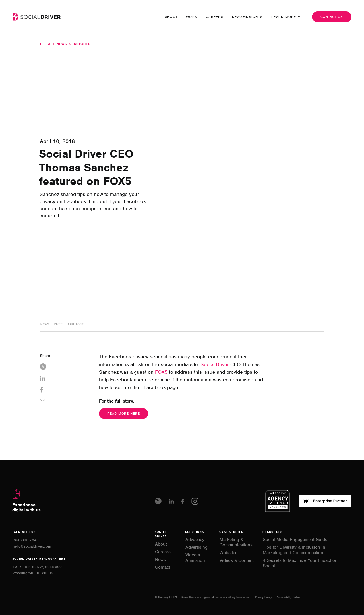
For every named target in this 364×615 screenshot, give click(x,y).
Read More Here (124, 414)
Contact (163, 567)
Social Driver (215, 364)
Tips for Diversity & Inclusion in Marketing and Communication (294, 550)
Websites (228, 553)
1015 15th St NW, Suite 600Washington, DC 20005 (37, 570)
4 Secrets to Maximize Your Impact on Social (300, 563)
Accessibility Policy (288, 597)
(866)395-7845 (26, 540)
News (160, 560)
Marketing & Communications (236, 542)
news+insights (247, 17)
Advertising (197, 547)
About (171, 17)
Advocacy (195, 540)
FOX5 (161, 372)
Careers (215, 17)
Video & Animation (195, 558)
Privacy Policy (264, 597)
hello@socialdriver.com (32, 546)
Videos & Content (237, 561)
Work (192, 17)
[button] (284, 17)
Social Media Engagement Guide (295, 540)
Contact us (332, 17)
